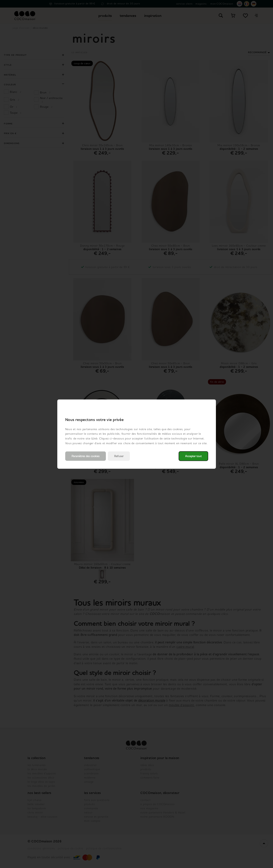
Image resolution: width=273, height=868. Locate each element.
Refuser (119, 456)
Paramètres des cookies (86, 456)
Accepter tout (193, 456)
